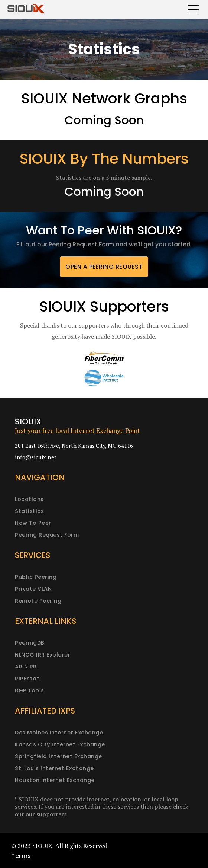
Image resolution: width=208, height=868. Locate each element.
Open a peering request (104, 267)
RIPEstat (27, 679)
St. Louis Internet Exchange (54, 768)
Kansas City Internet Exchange (60, 744)
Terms (21, 856)
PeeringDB (30, 643)
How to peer (33, 523)
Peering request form (47, 535)
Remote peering (38, 601)
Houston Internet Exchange (55, 780)
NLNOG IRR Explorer (43, 655)
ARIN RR (26, 667)
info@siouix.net (36, 457)
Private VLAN (33, 589)
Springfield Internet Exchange (58, 756)
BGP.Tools (30, 690)
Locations (29, 499)
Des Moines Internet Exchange (59, 733)
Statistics (29, 511)
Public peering (36, 577)
